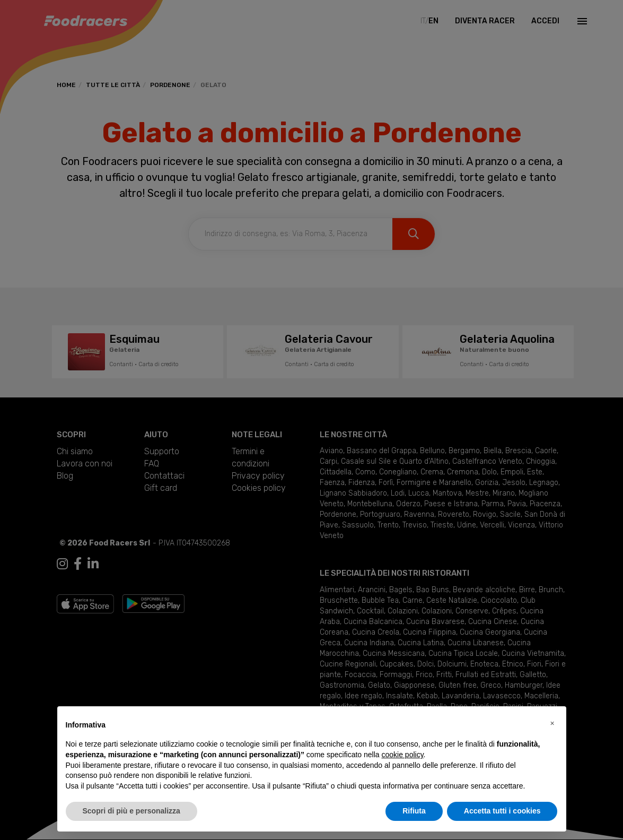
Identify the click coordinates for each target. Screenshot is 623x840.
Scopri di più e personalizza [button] (131, 811)
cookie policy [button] (402, 755)
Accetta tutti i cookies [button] (502, 811)
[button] (552, 723)
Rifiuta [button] (414, 811)
